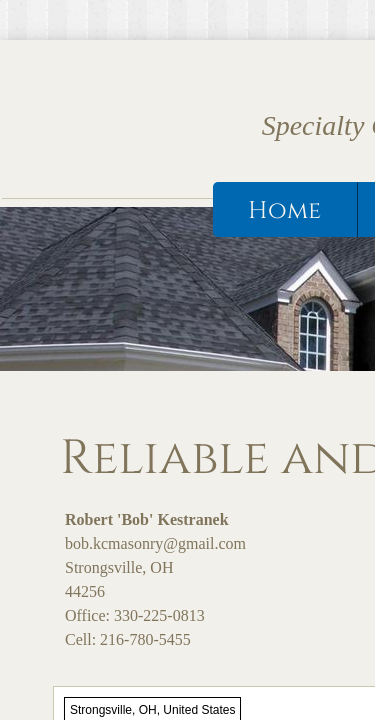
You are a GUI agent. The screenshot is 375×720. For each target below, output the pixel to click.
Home (284, 211)
